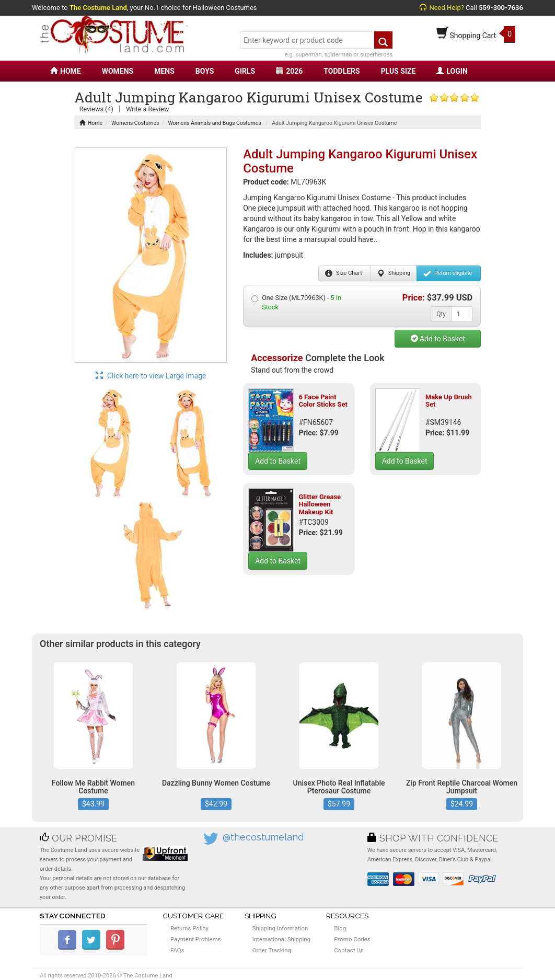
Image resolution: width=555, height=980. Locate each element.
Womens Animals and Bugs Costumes (214, 123)
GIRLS (245, 71)
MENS (164, 71)
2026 (289, 71)
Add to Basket (438, 339)
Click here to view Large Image (151, 376)
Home (91, 123)
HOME (66, 71)
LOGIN (452, 71)
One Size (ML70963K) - (296, 302)
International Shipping (281, 939)
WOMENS (118, 71)
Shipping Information (280, 928)
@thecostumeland (263, 837)
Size (344, 273)
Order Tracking (272, 950)
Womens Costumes (135, 123)
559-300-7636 (501, 8)
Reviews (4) (96, 109)
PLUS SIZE (398, 71)
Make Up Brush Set (449, 401)
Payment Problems (196, 939)
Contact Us (349, 950)
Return (448, 273)
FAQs (177, 950)
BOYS (205, 71)
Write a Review (147, 109)
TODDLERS (342, 71)
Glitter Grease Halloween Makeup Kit (320, 504)
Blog (340, 928)
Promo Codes (352, 939)
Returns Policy (189, 928)
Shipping (394, 273)
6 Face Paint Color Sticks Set (323, 401)
